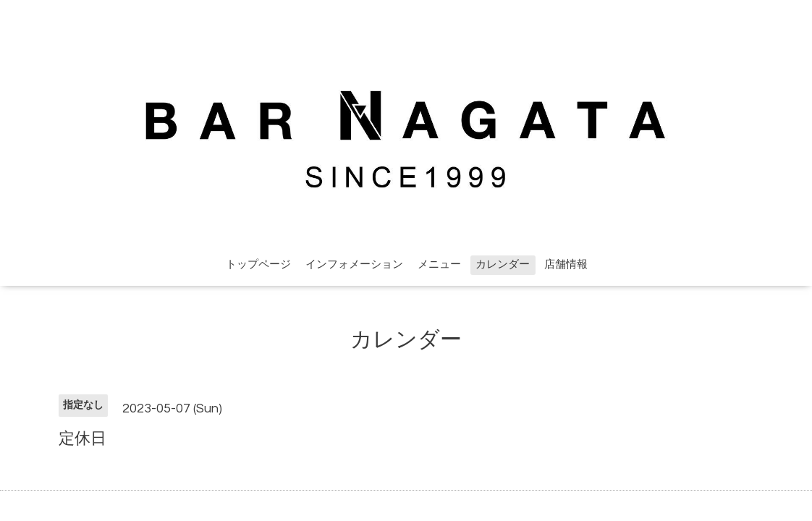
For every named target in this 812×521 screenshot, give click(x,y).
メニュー (439, 264)
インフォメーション (354, 264)
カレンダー (503, 264)
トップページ (258, 264)
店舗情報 (566, 264)
